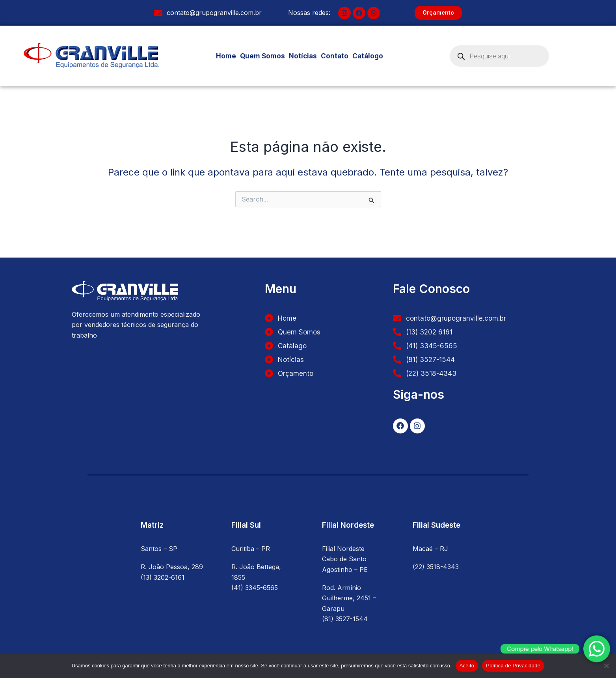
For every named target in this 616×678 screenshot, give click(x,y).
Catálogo (371, 56)
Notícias (303, 56)
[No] (606, 666)
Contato (335, 56)
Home (226, 56)
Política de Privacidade (513, 666)
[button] (371, 56)
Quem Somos (262, 56)
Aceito (467, 666)
